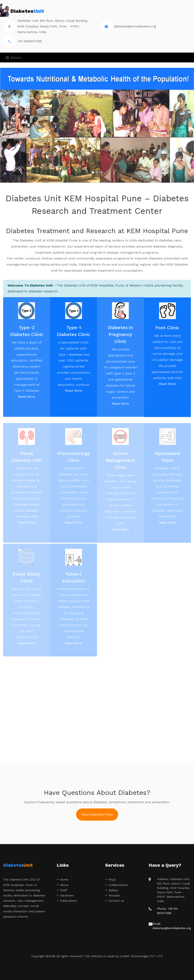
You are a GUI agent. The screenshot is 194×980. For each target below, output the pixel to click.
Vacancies (65, 895)
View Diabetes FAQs (97, 814)
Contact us (115, 901)
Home (63, 879)
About (63, 885)
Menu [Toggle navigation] (14, 58)
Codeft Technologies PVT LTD (141, 956)
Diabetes (24, 12)
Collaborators (116, 885)
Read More (27, 400)
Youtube (113, 895)
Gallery (112, 890)
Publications (67, 901)
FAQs (110, 879)
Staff (62, 890)
